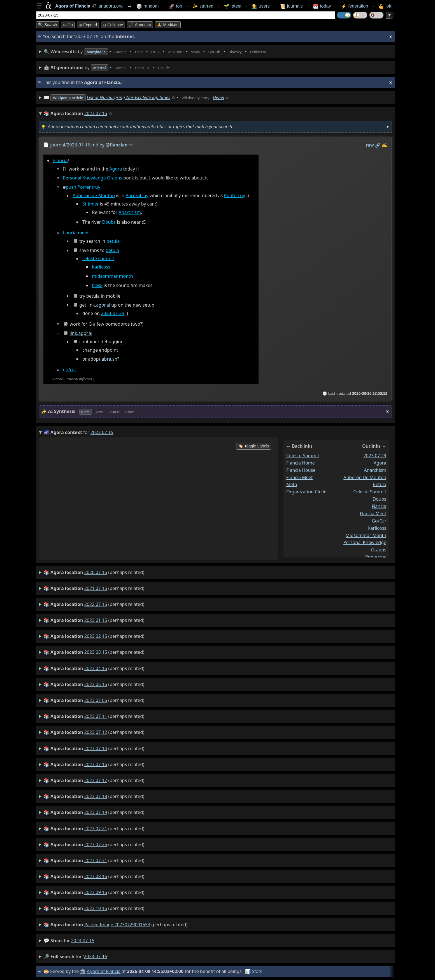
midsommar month (113, 276)
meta (292, 484)
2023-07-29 (113, 314)
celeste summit (98, 259)
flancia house (301, 470)
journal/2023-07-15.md (74, 145)
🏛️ (83, 971)
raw (370, 145)
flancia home (301, 463)
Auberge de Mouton (94, 195)
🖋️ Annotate (140, 25)
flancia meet (76, 233)
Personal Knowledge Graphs (92, 178)
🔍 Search (48, 25)
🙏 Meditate (168, 25)
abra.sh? (111, 359)
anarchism (375, 470)
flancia (379, 506)
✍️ (385, 145)
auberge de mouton (365, 477)
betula (113, 241)
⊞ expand (88, 25)
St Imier (91, 204)
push (71, 187)
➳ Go (68, 25)
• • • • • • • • (170, 52)
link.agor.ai (99, 305)
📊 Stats (254, 971)
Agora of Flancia (105, 971)
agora (380, 463)
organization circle (306, 492)
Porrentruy (89, 187)
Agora (116, 169)
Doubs (109, 222)
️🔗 (378, 145)
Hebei (233, 97)
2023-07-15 (83, 941)
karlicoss (101, 267)
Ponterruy (235, 195)
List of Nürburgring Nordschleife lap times (136, 97)
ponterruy (376, 557)
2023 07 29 (375, 455)
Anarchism (130, 212)
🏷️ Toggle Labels (254, 446)
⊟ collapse (113, 25)
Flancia (61, 160)
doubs (379, 499)
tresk (97, 285)
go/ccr (69, 370)
